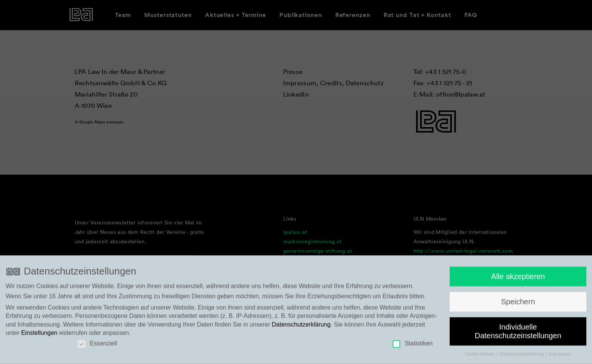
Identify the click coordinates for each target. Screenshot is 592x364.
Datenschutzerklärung (301, 327)
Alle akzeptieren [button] (518, 279)
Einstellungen (39, 336)
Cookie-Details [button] (480, 357)
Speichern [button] (518, 304)
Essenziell (97, 346)
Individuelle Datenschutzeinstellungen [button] (518, 334)
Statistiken (413, 346)
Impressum (560, 357)
